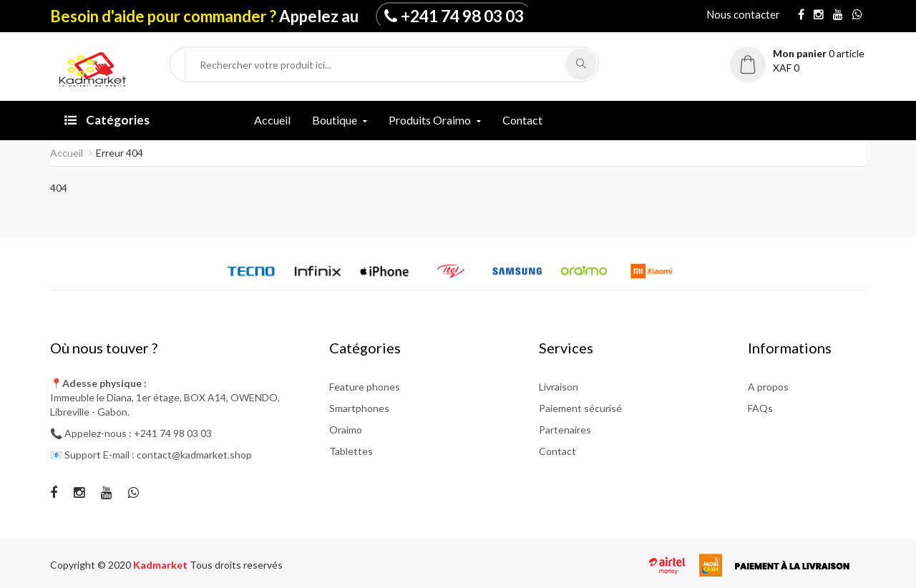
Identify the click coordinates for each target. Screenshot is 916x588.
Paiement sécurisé (580, 408)
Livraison (559, 387)
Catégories (107, 120)
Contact (522, 120)
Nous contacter (743, 14)
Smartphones (359, 408)
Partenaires (565, 430)
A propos (768, 387)
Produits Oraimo (430, 120)
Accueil (272, 120)
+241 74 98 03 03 (462, 16)
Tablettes (351, 451)
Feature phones (365, 387)
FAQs (760, 408)
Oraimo (346, 430)
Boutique (335, 120)
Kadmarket (161, 565)
